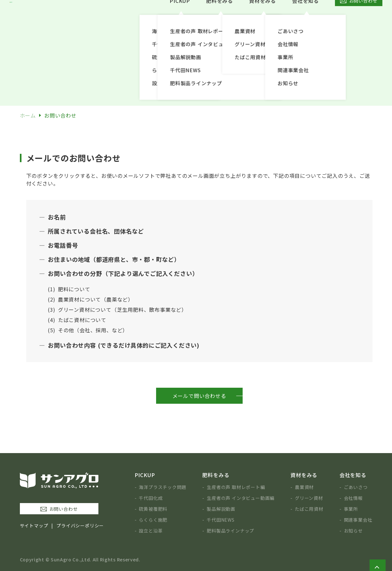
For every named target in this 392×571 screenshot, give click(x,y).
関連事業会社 (358, 520)
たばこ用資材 (309, 509)
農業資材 (304, 487)
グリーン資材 (309, 498)
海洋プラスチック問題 (163, 487)
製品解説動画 (221, 509)
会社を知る (305, 14)
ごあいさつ (356, 487)
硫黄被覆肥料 (153, 509)
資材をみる (263, 14)
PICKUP (180, 14)
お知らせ (353, 531)
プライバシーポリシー (80, 525)
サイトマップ (34, 525)
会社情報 (353, 498)
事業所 (351, 509)
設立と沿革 (151, 531)
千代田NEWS (221, 520)
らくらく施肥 (153, 520)
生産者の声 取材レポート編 (236, 487)
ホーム (28, 115)
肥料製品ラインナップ (230, 531)
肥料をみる (220, 14)
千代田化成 (151, 498)
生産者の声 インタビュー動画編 (241, 498)
